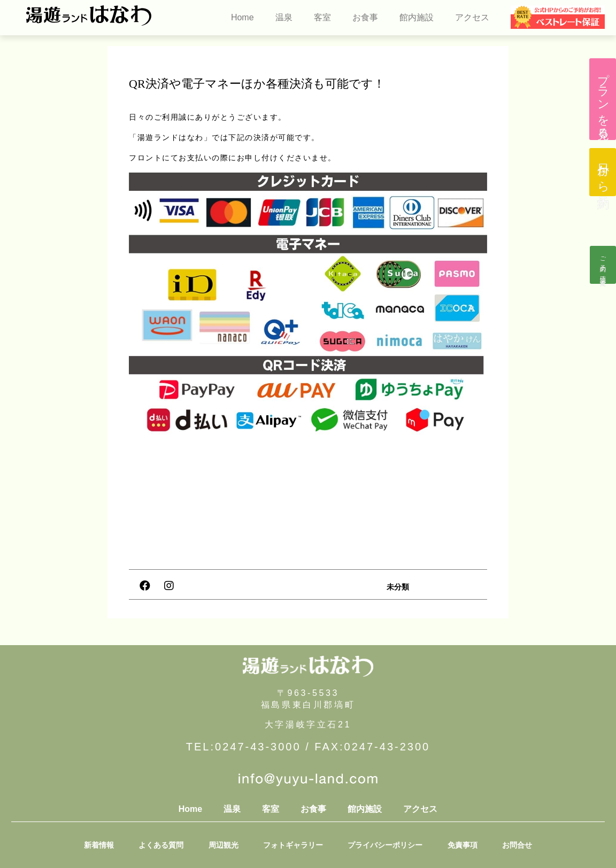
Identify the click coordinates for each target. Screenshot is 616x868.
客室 (322, 17)
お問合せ (507, 845)
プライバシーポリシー (382, 845)
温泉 (284, 17)
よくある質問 (168, 845)
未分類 (398, 587)
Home (242, 17)
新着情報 (109, 845)
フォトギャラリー (293, 845)
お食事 (365, 17)
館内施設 (417, 17)
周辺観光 (227, 845)
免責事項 (456, 845)
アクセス (472, 17)
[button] (603, 99)
